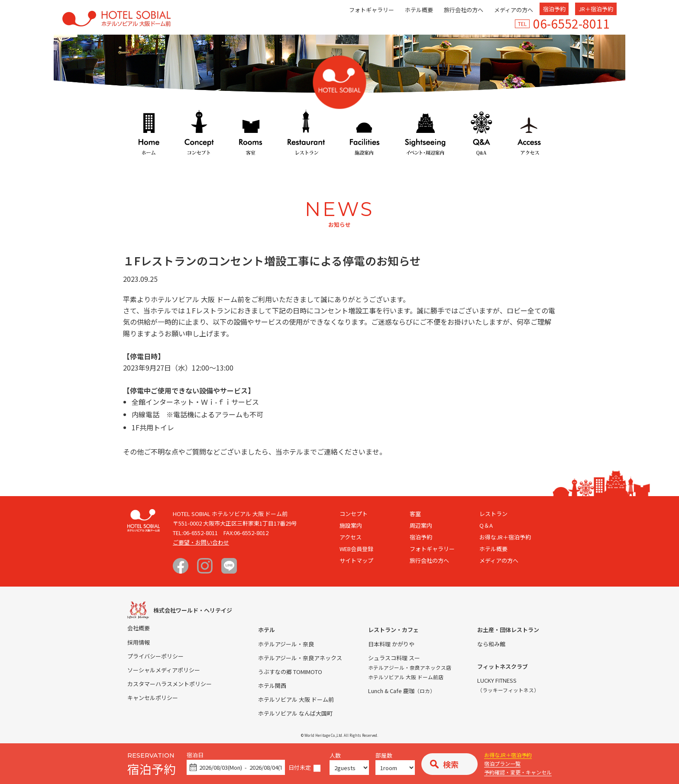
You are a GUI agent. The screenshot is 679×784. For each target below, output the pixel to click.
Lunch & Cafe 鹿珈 (402, 691)
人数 (335, 756)
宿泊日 (195, 755)
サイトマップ (356, 560)
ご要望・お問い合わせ (201, 542)
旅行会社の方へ (464, 10)
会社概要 (139, 628)
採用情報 (139, 642)
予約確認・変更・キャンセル (518, 772)
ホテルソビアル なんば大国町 (295, 713)
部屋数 (384, 756)
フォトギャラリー (372, 10)
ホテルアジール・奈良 (286, 644)
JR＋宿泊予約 (596, 9)
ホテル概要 (419, 10)
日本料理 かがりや (391, 644)
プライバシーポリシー (155, 656)
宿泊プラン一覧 (502, 763)
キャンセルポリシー (153, 698)
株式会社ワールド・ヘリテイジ (193, 610)
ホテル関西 (272, 686)
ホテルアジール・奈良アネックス (300, 658)
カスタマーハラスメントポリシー (170, 684)
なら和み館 (491, 644)
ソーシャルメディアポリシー (164, 670)
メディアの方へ (514, 10)
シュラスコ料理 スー (394, 658)
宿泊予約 (554, 9)
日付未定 (300, 768)
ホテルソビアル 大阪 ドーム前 (296, 699)
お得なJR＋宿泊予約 (508, 755)
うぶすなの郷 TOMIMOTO (290, 672)
